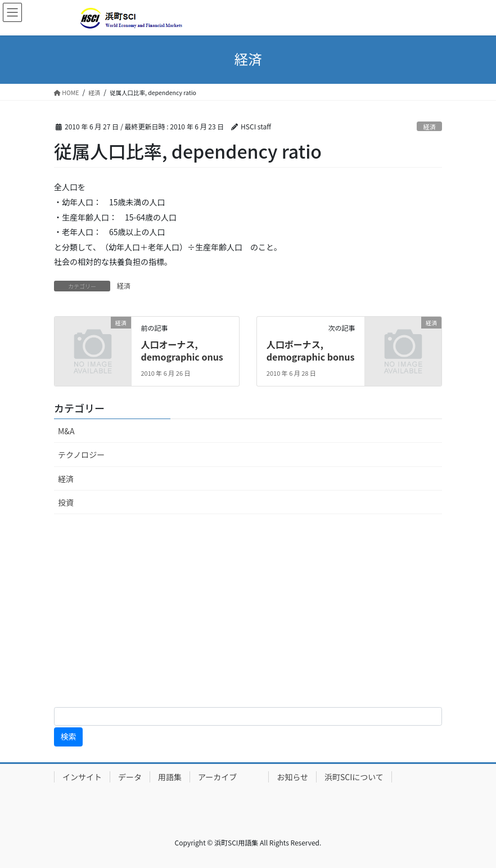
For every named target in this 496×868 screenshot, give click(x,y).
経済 (429, 127)
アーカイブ (229, 777)
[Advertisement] (248, 613)
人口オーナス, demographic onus (182, 350)
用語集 (170, 777)
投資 (66, 502)
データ (130, 777)
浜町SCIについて (354, 777)
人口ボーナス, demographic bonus (311, 350)
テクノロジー (81, 455)
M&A (66, 431)
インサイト (82, 777)
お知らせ (292, 777)
